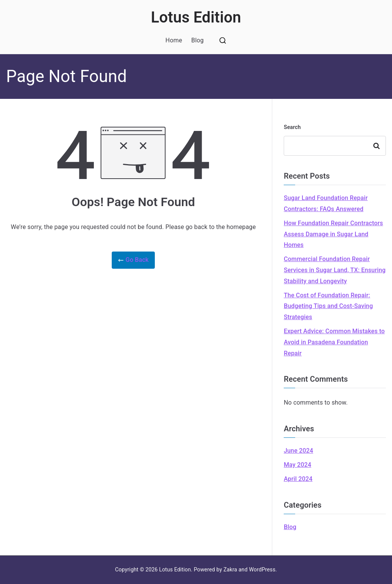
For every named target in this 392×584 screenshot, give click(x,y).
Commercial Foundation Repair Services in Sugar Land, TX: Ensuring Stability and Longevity (335, 270)
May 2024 (297, 465)
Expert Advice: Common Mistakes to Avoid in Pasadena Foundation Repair (334, 342)
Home (174, 40)
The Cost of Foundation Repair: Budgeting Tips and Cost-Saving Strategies (328, 306)
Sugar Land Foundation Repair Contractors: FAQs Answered (326, 203)
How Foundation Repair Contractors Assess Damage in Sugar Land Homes (333, 234)
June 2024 (298, 451)
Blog (198, 40)
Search (292, 127)
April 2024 (298, 479)
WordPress (262, 569)
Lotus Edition (196, 17)
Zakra (230, 569)
